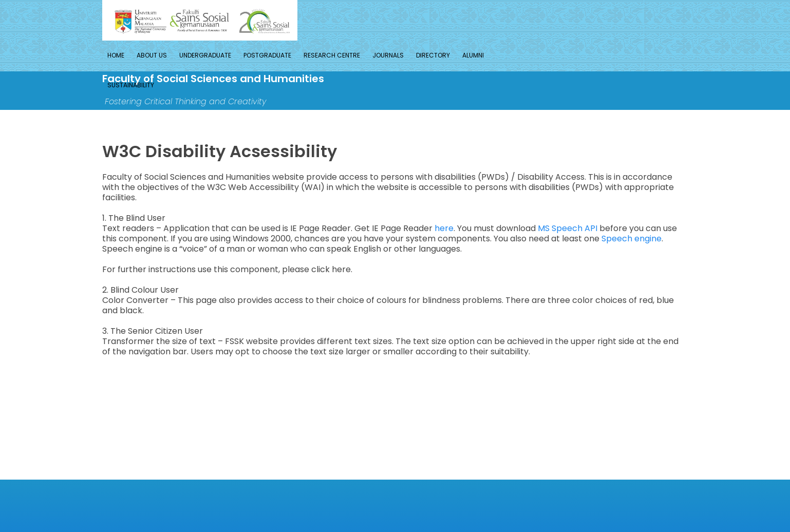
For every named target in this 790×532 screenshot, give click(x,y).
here (444, 228)
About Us (152, 55)
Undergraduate (205, 55)
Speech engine (632, 239)
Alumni (473, 55)
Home (116, 55)
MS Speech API (568, 228)
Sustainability (131, 85)
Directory (433, 55)
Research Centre (332, 55)
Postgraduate (267, 55)
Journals (388, 55)
